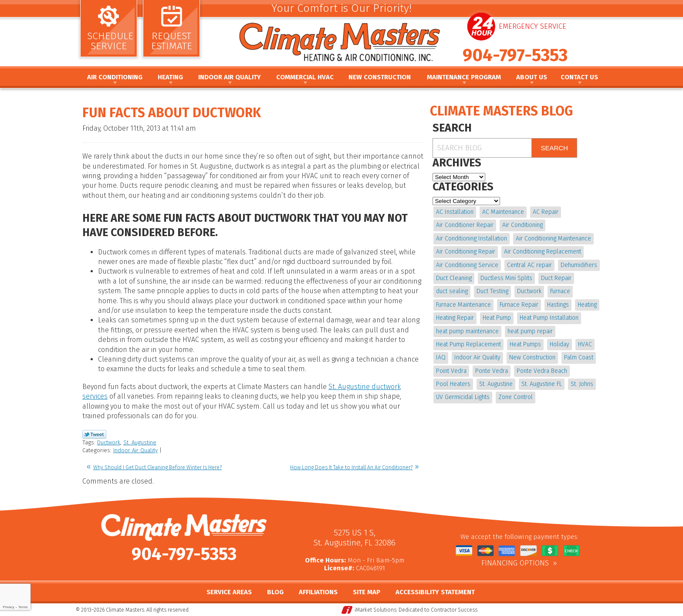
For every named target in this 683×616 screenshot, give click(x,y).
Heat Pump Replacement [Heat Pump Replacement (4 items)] (468, 344)
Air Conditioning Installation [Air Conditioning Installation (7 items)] (472, 239)
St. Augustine (140, 442)
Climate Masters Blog (501, 111)
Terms (23, 607)
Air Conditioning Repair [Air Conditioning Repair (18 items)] (466, 252)
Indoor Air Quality (135, 450)
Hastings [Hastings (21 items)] (558, 305)
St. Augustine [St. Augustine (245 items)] (496, 384)
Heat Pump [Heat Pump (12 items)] (497, 318)
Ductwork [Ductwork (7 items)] (529, 291)
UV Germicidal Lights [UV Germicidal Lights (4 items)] (463, 397)
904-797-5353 (515, 55)
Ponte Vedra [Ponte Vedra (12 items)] (492, 371)
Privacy (8, 607)
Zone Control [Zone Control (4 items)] (516, 397)
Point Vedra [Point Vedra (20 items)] (451, 371)
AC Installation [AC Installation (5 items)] (455, 212)
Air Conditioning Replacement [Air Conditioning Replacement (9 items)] (543, 252)
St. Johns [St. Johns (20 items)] (582, 384)
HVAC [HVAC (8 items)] (585, 344)
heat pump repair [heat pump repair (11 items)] (530, 331)
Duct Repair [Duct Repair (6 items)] (556, 278)
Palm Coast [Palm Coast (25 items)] (579, 357)
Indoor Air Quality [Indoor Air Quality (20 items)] (477, 357)
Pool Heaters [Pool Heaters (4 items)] (453, 384)
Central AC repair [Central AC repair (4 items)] (529, 265)
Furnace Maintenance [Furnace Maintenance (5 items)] (463, 305)
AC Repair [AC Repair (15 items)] (546, 212)
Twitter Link (94, 434)
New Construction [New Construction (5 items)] (532, 357)
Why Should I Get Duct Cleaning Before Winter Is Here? (157, 467)
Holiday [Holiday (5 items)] (560, 344)
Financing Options (515, 563)
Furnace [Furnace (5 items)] (560, 291)
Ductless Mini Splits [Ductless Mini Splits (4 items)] (506, 278)
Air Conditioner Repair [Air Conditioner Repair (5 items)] (465, 225)
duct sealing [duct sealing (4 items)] (452, 291)
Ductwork (109, 442)
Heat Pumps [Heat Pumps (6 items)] (525, 344)
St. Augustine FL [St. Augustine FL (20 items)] (542, 384)
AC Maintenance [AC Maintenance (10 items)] (503, 212)
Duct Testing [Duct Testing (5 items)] (492, 291)
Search (554, 148)
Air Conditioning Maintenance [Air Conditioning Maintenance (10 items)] (553, 239)
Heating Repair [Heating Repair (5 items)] (455, 318)
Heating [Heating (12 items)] (587, 305)
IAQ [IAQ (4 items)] (441, 357)
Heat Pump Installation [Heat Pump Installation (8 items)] (549, 318)
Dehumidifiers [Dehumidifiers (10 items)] (579, 265)
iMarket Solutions (375, 610)
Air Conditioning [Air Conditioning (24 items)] (522, 225)
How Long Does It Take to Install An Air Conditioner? (351, 467)
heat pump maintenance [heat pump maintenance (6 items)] (467, 331)
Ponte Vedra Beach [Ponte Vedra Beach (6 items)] (542, 371)
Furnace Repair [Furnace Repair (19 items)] (519, 305)
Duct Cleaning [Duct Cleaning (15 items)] (454, 278)
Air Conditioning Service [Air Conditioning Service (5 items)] (467, 265)
